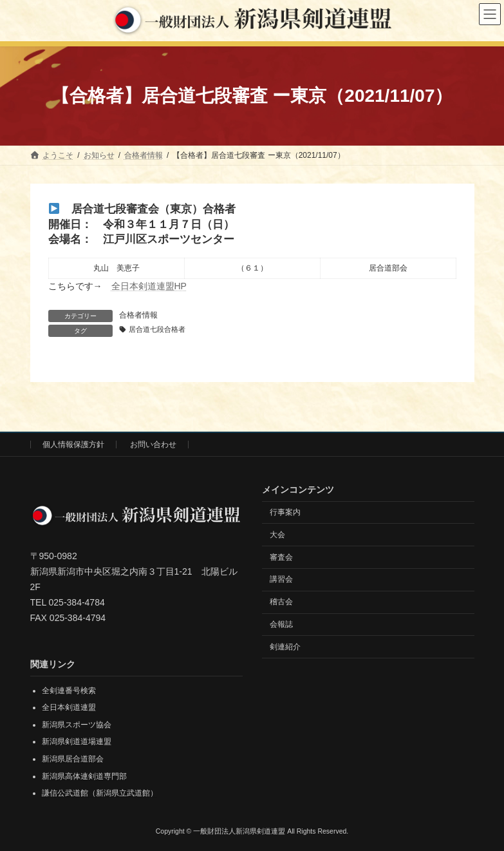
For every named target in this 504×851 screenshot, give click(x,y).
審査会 (281, 557)
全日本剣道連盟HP (149, 286)
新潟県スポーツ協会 (77, 725)
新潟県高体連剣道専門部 (84, 776)
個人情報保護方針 (73, 445)
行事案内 (285, 512)
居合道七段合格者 (157, 329)
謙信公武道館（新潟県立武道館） (100, 793)
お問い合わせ (153, 445)
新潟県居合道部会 (73, 759)
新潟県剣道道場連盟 (77, 741)
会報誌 (281, 624)
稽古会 (281, 602)
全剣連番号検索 (69, 691)
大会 (277, 535)
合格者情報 (138, 315)
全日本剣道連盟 (69, 707)
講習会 (281, 579)
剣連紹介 (285, 647)
